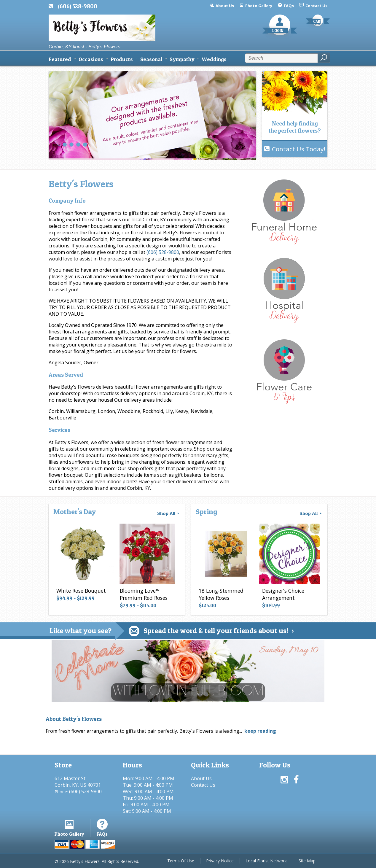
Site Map (307, 861)
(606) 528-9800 (78, 6)
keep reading (260, 731)
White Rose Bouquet (81, 591)
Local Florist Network (266, 861)
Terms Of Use (181, 861)
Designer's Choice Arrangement (283, 594)
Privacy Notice (220, 861)
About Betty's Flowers (74, 719)
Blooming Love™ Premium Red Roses (144, 594)
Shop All (169, 513)
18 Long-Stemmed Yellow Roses (221, 594)
